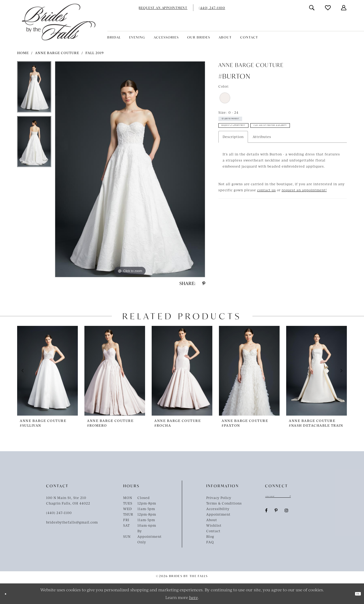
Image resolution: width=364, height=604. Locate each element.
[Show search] (312, 8)
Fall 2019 (95, 53)
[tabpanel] (34, 89)
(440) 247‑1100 (59, 513)
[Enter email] (291, 498)
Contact (213, 531)
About (212, 520)
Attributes (262, 162)
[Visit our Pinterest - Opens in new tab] (276, 513)
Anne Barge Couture (57, 53)
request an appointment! (304, 215)
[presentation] (47, 371)
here (193, 597)
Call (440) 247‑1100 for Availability (259, 148)
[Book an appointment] (163, 8)
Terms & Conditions (224, 503)
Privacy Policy (219, 498)
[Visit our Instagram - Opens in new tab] (287, 513)
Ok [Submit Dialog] (355, 594)
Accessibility (218, 509)
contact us (267, 215)
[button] (344, 8)
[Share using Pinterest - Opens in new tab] (204, 283)
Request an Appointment (249, 136)
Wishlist (214, 525)
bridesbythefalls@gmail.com (72, 522)
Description (233, 162)
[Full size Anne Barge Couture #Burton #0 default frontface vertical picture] (130, 169)
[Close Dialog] (8, 594)
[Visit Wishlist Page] (328, 8)
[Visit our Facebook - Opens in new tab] (266, 513)
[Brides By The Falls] (59, 22)
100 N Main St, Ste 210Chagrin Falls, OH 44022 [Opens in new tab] (68, 500)
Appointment (218, 514)
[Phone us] (212, 8)
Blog (210, 536)
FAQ (210, 542)
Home (23, 53)
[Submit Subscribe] (315, 498)
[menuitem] (163, 8)
